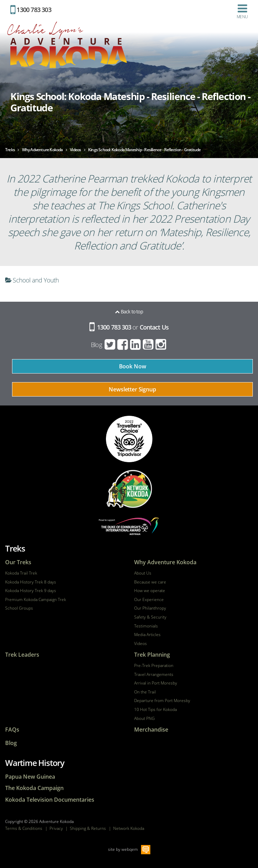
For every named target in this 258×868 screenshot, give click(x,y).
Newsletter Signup (132, 389)
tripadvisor (129, 439)
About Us (143, 573)
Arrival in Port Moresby (156, 683)
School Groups (19, 608)
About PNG (144, 719)
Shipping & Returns (88, 828)
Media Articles (147, 635)
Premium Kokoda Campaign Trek (36, 600)
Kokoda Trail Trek (21, 573)
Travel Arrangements (154, 675)
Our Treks (18, 562)
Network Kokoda (129, 828)
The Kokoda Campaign (34, 788)
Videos (141, 644)
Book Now (133, 366)
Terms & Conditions (24, 828)
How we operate (150, 591)
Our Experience (149, 600)
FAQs (12, 730)
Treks (15, 548)
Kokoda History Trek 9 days (31, 591)
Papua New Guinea (30, 777)
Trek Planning (152, 655)
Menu (242, 11)
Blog (96, 345)
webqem (130, 849)
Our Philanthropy (150, 608)
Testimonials (146, 626)
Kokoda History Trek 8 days (31, 582)
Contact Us (154, 327)
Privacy (56, 828)
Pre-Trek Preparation (154, 666)
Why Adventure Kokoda (165, 562)
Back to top (129, 311)
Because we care (150, 582)
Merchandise (151, 730)
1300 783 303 (31, 10)
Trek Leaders (22, 655)
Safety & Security (150, 617)
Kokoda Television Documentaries (50, 800)
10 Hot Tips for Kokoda (155, 710)
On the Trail (145, 692)
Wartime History (35, 763)
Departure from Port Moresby (162, 701)
